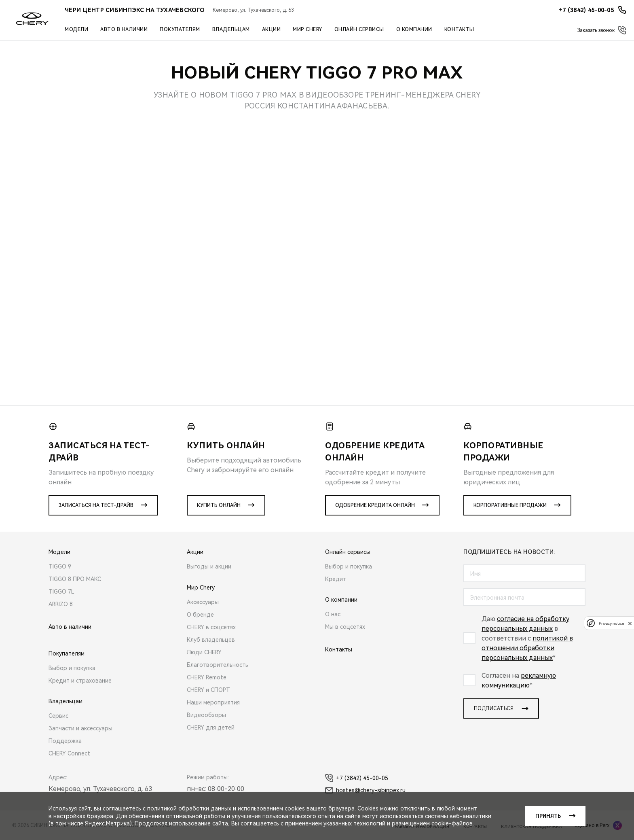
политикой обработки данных (189, 808)
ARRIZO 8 (61, 604)
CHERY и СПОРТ (208, 690)
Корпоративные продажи (510, 505)
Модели (76, 30)
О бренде (200, 615)
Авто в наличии (124, 30)
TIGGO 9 (60, 566)
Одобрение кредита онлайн (375, 505)
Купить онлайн (219, 505)
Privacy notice (611, 623)
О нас (333, 614)
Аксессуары (203, 602)
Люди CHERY (204, 652)
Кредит (336, 579)
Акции (272, 30)
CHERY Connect (69, 753)
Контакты (459, 30)
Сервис (58, 716)
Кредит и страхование (80, 681)
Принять (548, 816)
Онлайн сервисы (359, 30)
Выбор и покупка (72, 668)
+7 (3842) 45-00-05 (357, 778)
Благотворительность (218, 665)
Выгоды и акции (209, 566)
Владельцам (231, 30)
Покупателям (180, 30)
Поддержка (65, 741)
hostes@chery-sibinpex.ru (365, 790)
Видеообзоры (206, 715)
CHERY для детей (211, 728)
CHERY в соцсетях (211, 627)
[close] (630, 623)
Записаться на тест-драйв (96, 505)
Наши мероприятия (213, 702)
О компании (414, 30)
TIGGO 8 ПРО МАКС (75, 579)
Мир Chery (307, 30)
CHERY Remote (207, 677)
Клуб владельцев (211, 640)
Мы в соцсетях (345, 627)
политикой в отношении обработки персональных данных (527, 648)
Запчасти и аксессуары (80, 728)
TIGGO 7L (61, 592)
